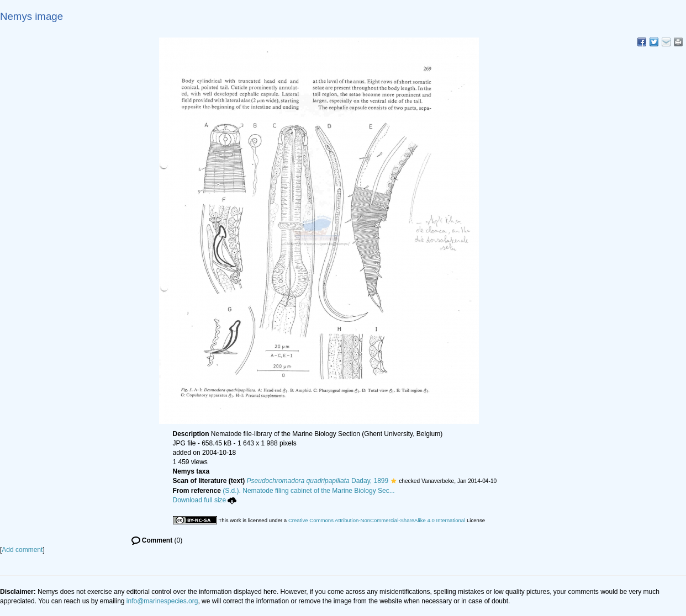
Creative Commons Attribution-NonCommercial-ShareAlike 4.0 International (377, 520)
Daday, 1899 (318, 481)
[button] (394, 481)
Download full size (205, 500)
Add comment (22, 550)
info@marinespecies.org (162, 601)
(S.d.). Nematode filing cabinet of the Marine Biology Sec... (309, 491)
